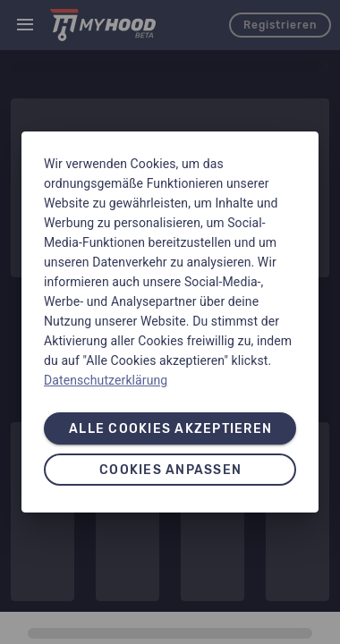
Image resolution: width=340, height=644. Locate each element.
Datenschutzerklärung (106, 380)
